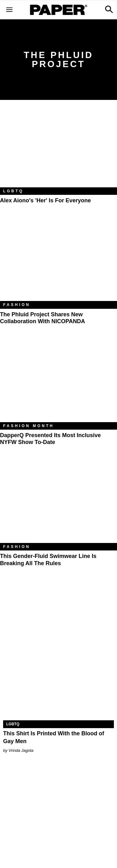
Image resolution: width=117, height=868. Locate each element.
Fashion (17, 305)
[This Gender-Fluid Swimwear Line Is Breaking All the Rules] (58, 504)
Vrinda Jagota (21, 750)
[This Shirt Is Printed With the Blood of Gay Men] (58, 693)
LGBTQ (13, 191)
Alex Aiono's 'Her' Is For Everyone (45, 200)
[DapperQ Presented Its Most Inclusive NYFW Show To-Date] (58, 383)
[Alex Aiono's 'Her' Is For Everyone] (58, 148)
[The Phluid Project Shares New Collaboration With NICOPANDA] (58, 262)
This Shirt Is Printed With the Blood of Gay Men (54, 737)
